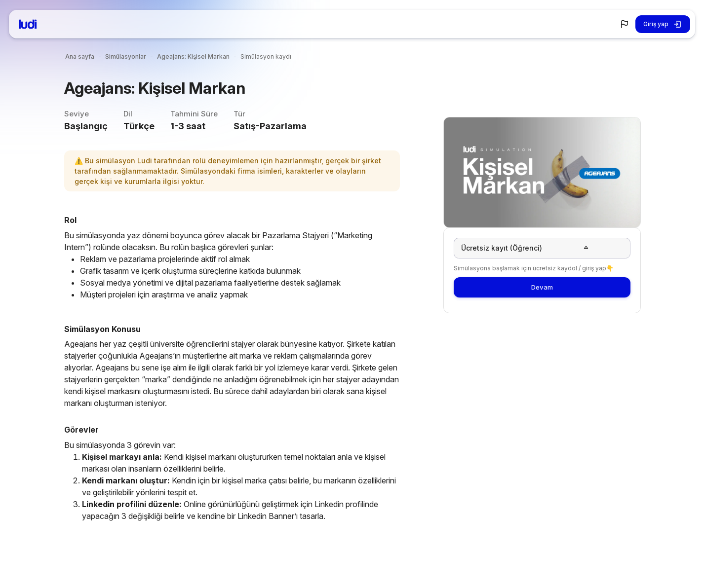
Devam (542, 291)
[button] (625, 24)
